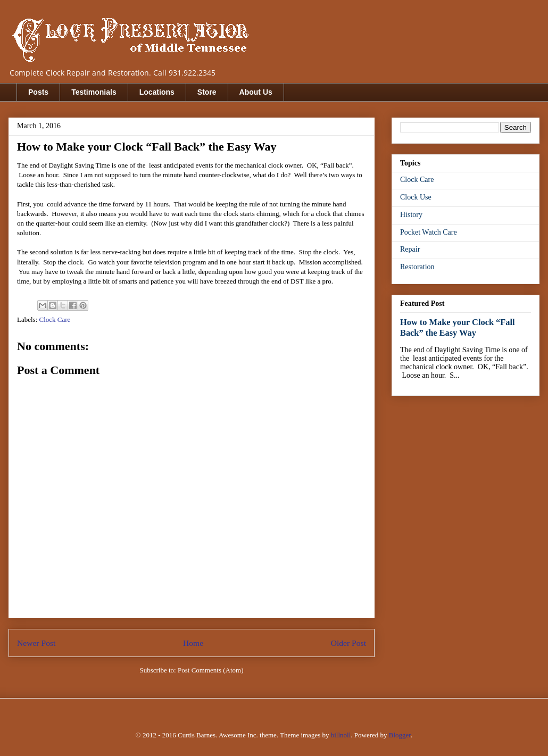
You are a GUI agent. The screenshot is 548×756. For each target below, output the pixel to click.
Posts (38, 92)
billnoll (341, 735)
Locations (157, 92)
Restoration (417, 267)
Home (193, 643)
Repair (410, 249)
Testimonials (94, 92)
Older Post (348, 643)
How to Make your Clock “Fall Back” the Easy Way (458, 327)
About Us (256, 92)
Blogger (400, 735)
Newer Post (36, 643)
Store (207, 92)
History (411, 215)
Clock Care (55, 319)
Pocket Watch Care (429, 232)
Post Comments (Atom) (211, 670)
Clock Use (416, 197)
